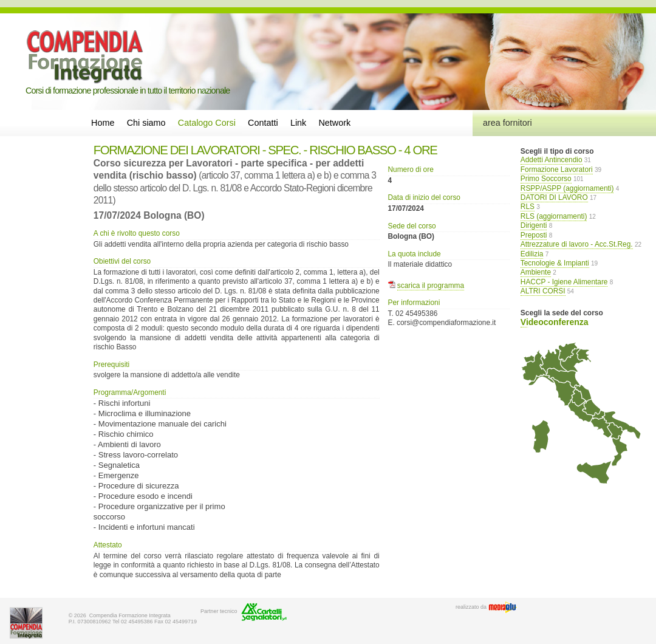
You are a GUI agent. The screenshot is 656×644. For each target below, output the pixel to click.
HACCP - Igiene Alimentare (564, 282)
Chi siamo (146, 123)
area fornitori (507, 123)
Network (334, 123)
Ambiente (536, 272)
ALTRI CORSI (543, 291)
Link (298, 123)
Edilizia (532, 254)
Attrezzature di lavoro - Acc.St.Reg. (577, 244)
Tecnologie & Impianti (555, 263)
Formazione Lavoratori (557, 170)
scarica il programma (431, 286)
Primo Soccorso (546, 179)
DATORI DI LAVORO (554, 197)
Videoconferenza (555, 322)
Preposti (534, 235)
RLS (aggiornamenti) (554, 216)
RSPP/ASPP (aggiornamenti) (567, 188)
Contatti (263, 123)
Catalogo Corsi (207, 123)
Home (103, 123)
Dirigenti (534, 225)
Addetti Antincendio (552, 160)
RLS (528, 207)
